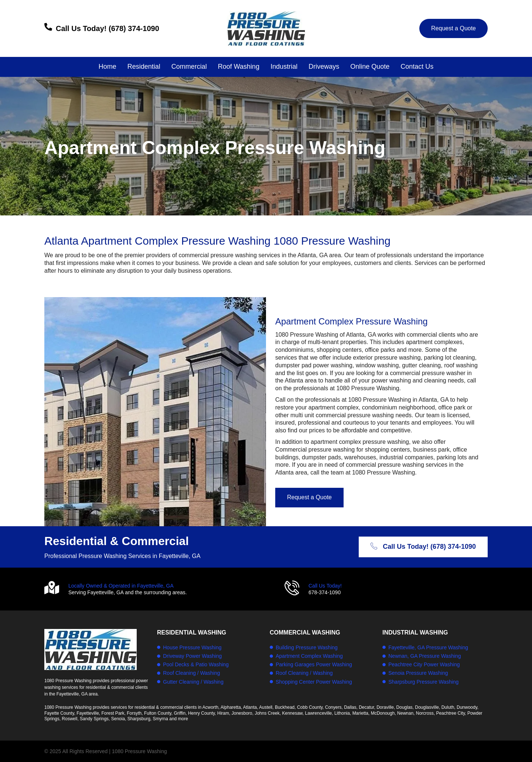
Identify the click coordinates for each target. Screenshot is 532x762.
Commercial (189, 67)
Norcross (425, 713)
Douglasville (427, 707)
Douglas (405, 707)
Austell (266, 707)
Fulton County (158, 713)
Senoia (118, 719)
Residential (144, 67)
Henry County (201, 713)
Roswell (69, 719)
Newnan (405, 713)
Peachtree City (450, 713)
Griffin (180, 713)
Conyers (333, 707)
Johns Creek (267, 713)
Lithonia (342, 713)
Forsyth (134, 713)
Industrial (284, 67)
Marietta (360, 713)
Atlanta (250, 707)
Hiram (223, 713)
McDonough (383, 713)
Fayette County (59, 713)
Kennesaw (292, 713)
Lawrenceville (319, 713)
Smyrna (161, 719)
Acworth (210, 707)
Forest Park (113, 713)
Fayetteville (88, 713)
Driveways (324, 67)
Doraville (385, 707)
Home (108, 67)
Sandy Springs (94, 719)
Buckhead (285, 707)
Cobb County (310, 707)
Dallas (350, 707)
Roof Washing (239, 67)
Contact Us (417, 67)
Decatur (366, 707)
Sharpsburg (139, 719)
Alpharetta (231, 707)
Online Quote (370, 67)
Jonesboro (242, 713)
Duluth (448, 707)
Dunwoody (467, 707)
